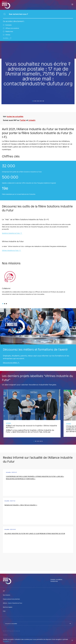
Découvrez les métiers (10, 363)
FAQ (4, 611)
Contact (5, 635)
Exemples (9, 25)
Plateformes (9, 32)
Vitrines (8, 35)
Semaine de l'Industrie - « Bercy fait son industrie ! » (21, 505)
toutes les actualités (15, 116)
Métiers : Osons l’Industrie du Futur (13, 603)
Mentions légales (8, 607)
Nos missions (7, 595)
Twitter (23, 120)
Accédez (6, 38)
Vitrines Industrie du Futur (10, 250)
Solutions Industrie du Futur (11, 233)
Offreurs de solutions (12, 28)
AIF (4, 591)
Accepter (6, 641)
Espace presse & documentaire (11, 599)
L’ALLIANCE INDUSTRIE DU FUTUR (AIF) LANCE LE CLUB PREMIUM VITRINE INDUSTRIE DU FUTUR (35, 534)
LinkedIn (32, 120)
